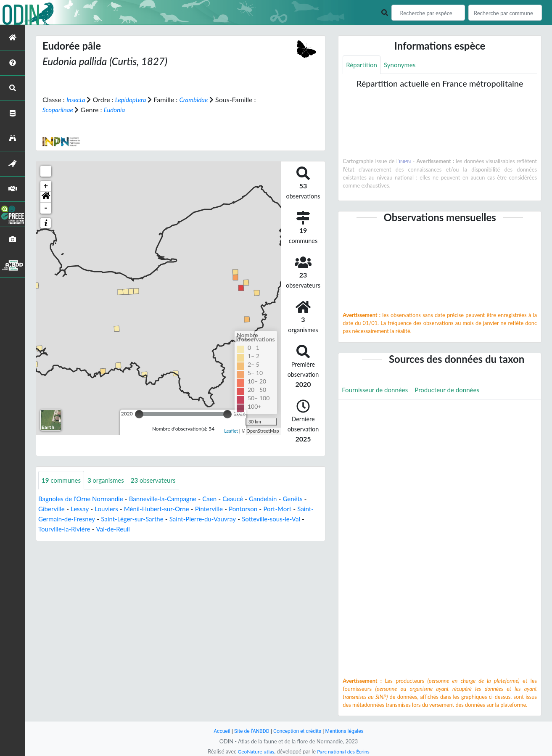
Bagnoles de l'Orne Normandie (83, 499)
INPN (405, 162)
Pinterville (218, 509)
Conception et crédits (298, 731)
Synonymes (403, 65)
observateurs (159, 480)
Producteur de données (453, 391)
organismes (109, 480)
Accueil (218, 731)
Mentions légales (347, 731)
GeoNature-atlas (254, 751)
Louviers (110, 509)
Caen (219, 499)
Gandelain (275, 499)
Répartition (362, 65)
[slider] (139, 414)
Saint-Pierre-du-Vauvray (229, 519)
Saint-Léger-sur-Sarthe (155, 519)
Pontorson (254, 509)
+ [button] (46, 186)
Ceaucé (244, 499)
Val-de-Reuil (139, 529)
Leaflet (231, 431)
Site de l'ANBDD (250, 731)
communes (62, 480)
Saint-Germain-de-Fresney (77, 519)
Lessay (82, 509)
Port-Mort (290, 509)
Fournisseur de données (377, 391)
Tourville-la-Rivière (88, 529)
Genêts (307, 499)
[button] (46, 197)
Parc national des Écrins (344, 751)
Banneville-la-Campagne (170, 499)
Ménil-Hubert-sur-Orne (163, 509)
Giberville (52, 509)
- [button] (46, 208)
